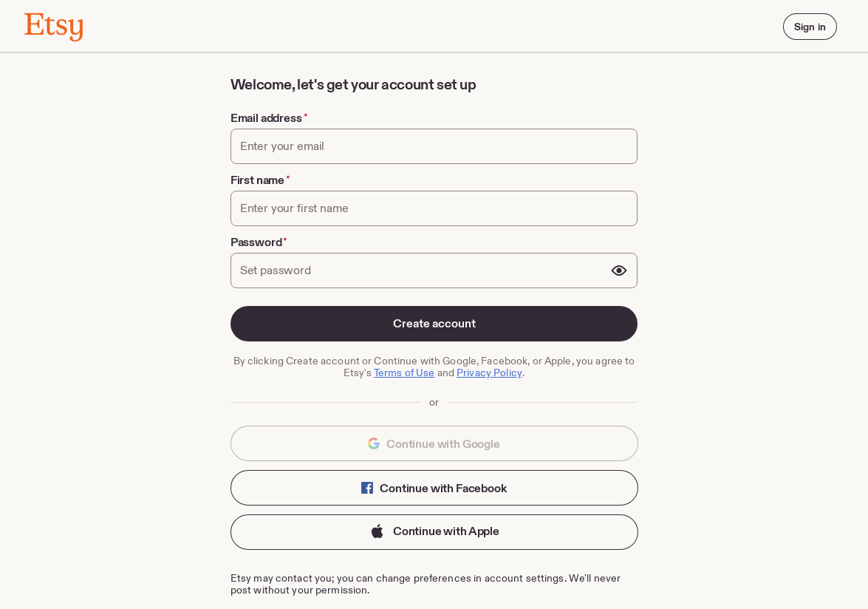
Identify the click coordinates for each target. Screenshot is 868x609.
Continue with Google (434, 443)
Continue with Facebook (434, 488)
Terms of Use (404, 372)
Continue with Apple (434, 532)
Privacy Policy (489, 372)
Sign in (810, 27)
